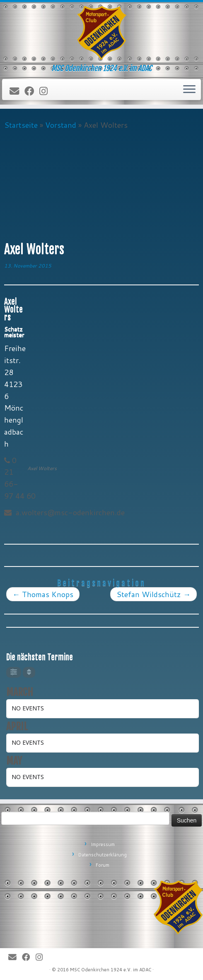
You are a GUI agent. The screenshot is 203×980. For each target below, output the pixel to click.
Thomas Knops (43, 594)
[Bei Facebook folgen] (32, 91)
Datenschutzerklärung (103, 855)
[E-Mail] (17, 91)
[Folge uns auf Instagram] (46, 91)
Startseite (21, 125)
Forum (103, 865)
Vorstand (61, 125)
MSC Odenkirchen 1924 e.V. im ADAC (111, 970)
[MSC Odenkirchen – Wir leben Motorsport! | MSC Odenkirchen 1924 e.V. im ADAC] (101, 33)
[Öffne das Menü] (189, 90)
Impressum (103, 844)
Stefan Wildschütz (153, 594)
